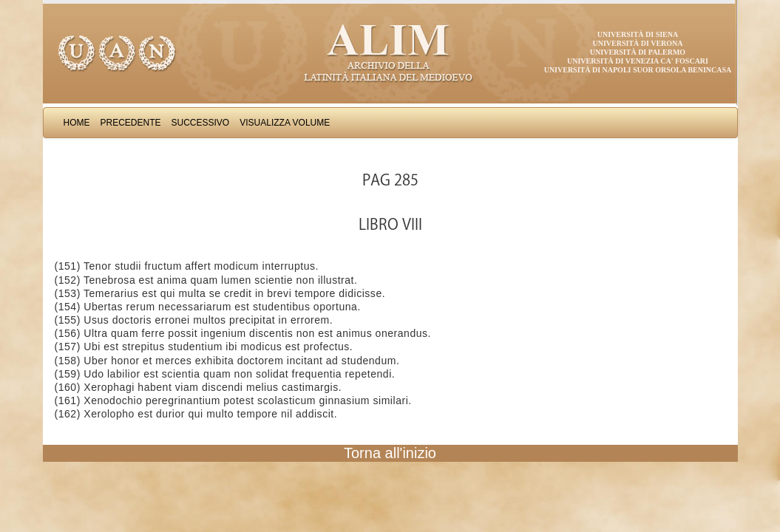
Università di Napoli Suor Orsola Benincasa (638, 70)
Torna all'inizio (390, 453)
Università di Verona (637, 43)
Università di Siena (638, 34)
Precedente (131, 123)
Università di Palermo (638, 52)
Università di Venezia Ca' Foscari (638, 61)
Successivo (201, 123)
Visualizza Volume (285, 123)
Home (77, 123)
